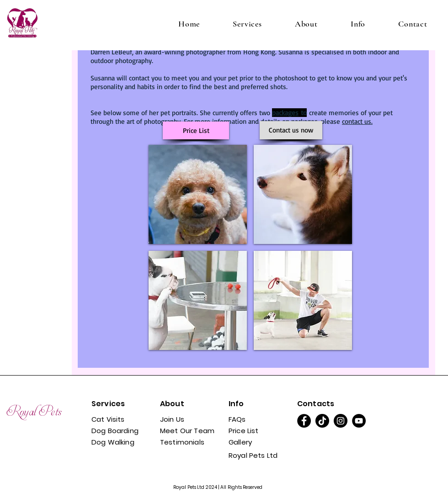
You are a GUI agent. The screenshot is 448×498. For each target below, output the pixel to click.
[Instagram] (341, 421)
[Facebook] (304, 421)
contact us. (357, 121)
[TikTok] (322, 421)
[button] (247, 24)
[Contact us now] (291, 130)
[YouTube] (359, 421)
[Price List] (196, 130)
